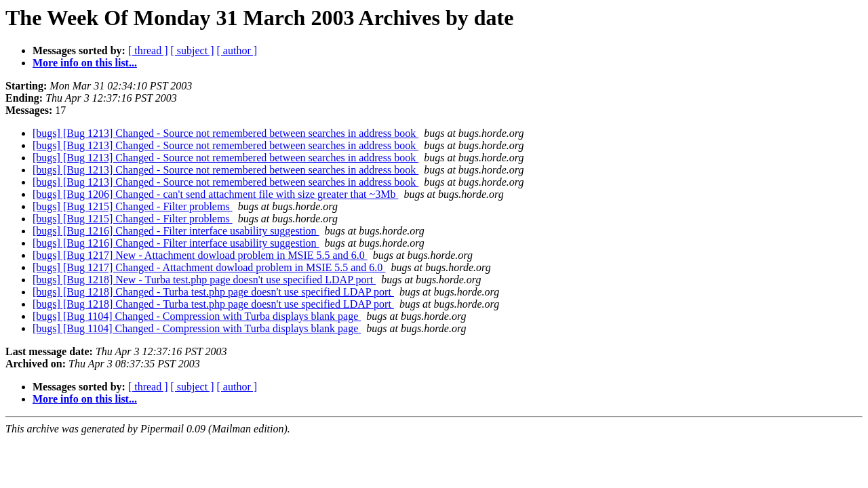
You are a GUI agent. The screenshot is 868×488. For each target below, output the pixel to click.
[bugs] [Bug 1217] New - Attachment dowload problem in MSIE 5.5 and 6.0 (200, 255)
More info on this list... (85, 63)
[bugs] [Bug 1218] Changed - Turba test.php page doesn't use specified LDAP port (213, 292)
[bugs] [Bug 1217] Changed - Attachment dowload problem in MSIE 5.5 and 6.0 (209, 267)
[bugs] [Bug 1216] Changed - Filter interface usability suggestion (176, 231)
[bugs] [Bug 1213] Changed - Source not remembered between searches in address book (225, 133)
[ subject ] (193, 50)
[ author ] (237, 50)
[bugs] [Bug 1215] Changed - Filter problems (133, 206)
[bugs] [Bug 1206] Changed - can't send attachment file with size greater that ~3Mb (215, 194)
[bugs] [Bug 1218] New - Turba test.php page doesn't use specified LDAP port (204, 280)
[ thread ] (148, 50)
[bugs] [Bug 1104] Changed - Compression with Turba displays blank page (197, 316)
